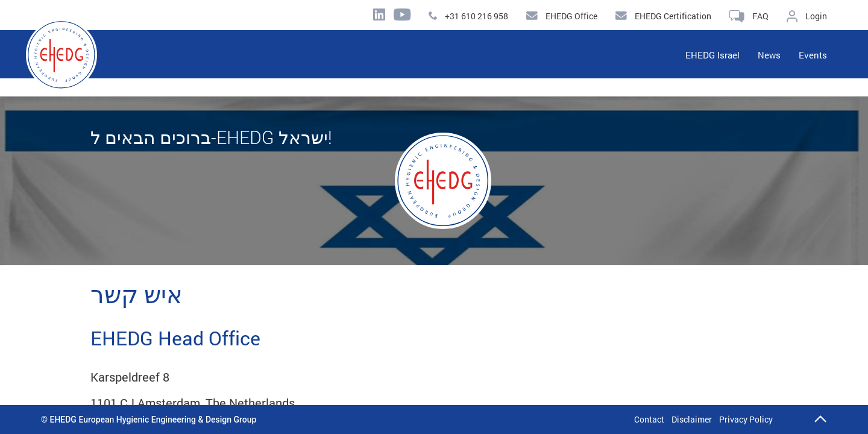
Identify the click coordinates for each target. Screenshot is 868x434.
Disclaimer (692, 419)
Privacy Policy (746, 419)
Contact (649, 419)
